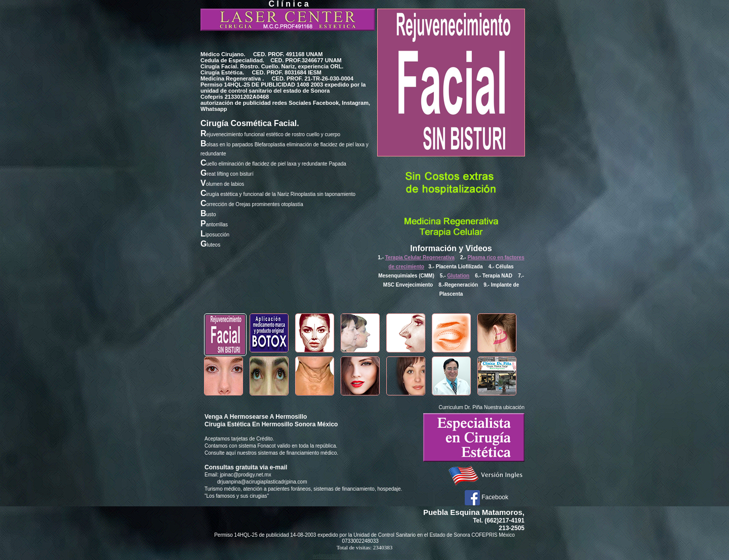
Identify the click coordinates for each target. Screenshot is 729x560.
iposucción (215, 235)
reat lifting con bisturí (227, 174)
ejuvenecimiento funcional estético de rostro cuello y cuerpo (270, 134)
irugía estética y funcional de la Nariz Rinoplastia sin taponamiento (278, 194)
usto (208, 214)
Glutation (458, 276)
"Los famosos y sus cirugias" (237, 496)
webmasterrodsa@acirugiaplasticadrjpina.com (365, 556)
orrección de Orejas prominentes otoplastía (252, 204)
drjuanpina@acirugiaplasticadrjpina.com (262, 482)
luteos (210, 245)
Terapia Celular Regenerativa (420, 257)
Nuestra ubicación (504, 407)
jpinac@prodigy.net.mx (246, 475)
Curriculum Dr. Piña (460, 407)
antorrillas (214, 225)
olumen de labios (222, 184)
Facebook (487, 497)
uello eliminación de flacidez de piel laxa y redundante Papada (273, 164)
